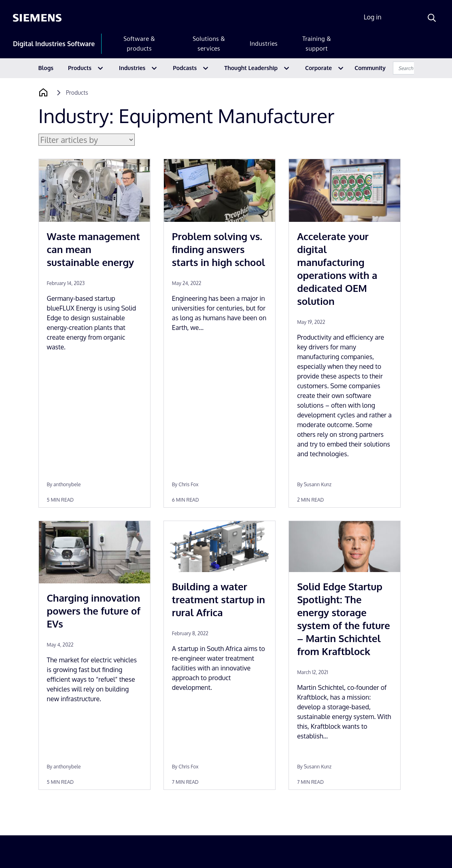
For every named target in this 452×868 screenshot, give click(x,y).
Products (80, 68)
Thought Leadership (251, 68)
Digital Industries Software (54, 44)
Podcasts (185, 68)
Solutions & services (209, 44)
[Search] (432, 18)
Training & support (317, 44)
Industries (264, 44)
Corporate (318, 68)
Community (370, 68)
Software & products (139, 44)
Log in (373, 17)
